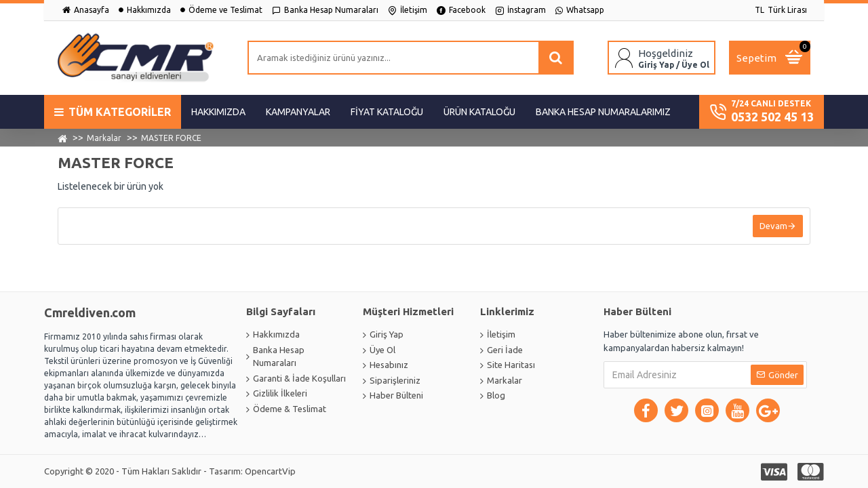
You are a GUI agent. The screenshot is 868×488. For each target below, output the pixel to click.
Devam (773, 226)
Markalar (104, 138)
